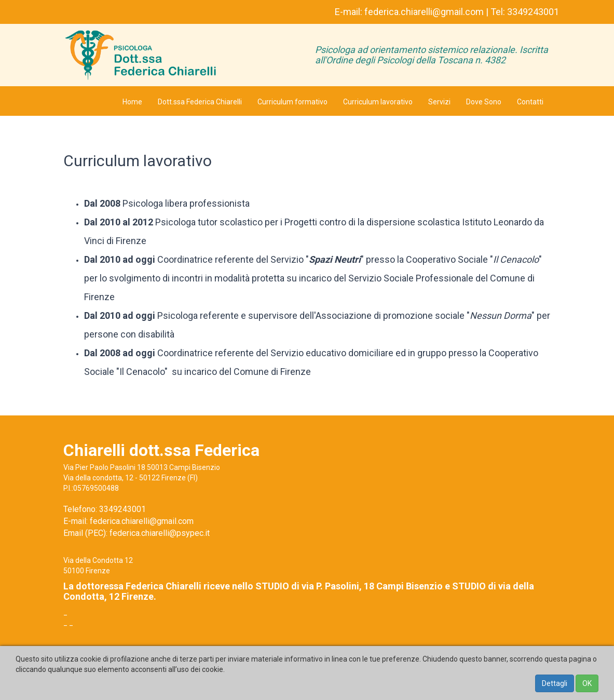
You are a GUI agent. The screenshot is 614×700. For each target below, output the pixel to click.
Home (132, 102)
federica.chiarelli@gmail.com (424, 12)
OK (587, 683)
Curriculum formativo (292, 102)
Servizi (439, 102)
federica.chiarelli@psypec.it (160, 533)
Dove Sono (484, 102)
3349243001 (533, 12)
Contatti (530, 102)
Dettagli (555, 683)
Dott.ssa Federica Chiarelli (200, 102)
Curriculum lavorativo (378, 102)
